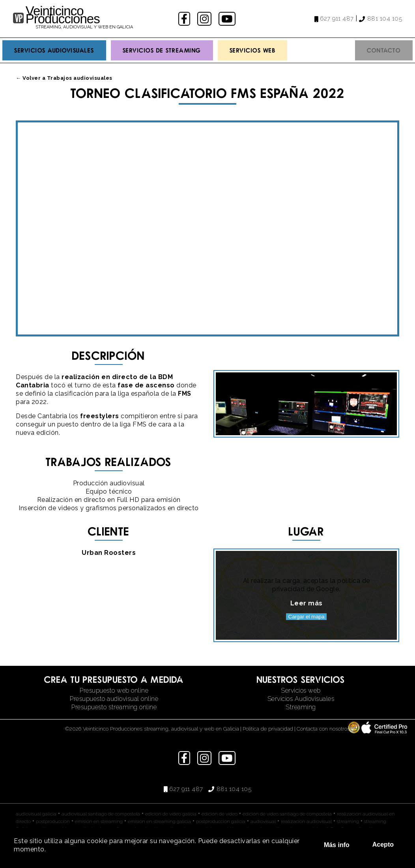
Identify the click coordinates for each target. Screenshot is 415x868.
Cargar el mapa (307, 617)
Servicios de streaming (162, 50)
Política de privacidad (268, 729)
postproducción (53, 821)
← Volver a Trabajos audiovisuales (64, 78)
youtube (228, 19)
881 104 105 (385, 19)
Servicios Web (253, 50)
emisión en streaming (99, 821)
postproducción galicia (221, 821)
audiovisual (263, 821)
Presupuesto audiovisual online (114, 699)
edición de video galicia (171, 814)
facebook (185, 19)
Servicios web (301, 690)
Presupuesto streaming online (114, 707)
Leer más (307, 603)
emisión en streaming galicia (159, 821)
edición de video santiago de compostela (287, 814)
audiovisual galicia (36, 814)
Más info (337, 845)
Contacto (384, 50)
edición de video (220, 814)
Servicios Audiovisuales (54, 50)
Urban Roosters (109, 553)
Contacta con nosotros (323, 729)
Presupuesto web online (114, 690)
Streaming (301, 707)
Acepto (383, 845)
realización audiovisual (306, 821)
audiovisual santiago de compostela (101, 814)
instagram (205, 19)
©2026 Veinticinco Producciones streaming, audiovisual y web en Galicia (152, 729)
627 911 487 (337, 19)
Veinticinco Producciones (63, 15)
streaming (348, 821)
